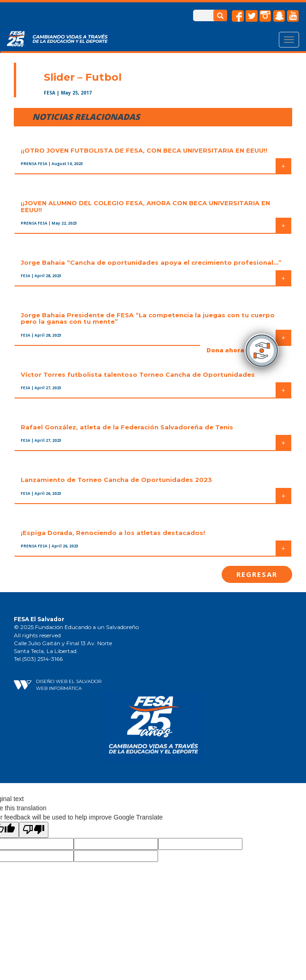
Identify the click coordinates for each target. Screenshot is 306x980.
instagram (265, 16)
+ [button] (283, 166)
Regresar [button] (257, 574)
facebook (238, 16)
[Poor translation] (34, 830)
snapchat (279, 16)
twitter (252, 16)
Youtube (293, 16)
